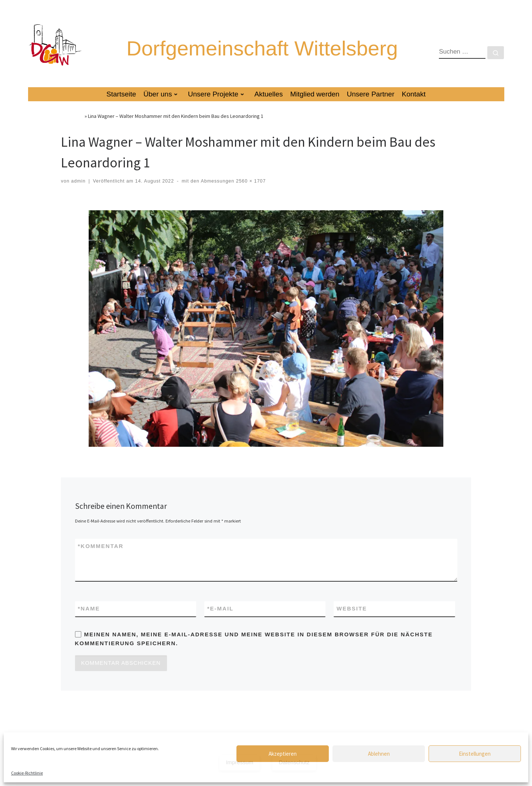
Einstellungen (475, 754)
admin (79, 192)
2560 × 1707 (250, 192)
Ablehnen (379, 754)
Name (89, 620)
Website (352, 620)
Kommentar (101, 557)
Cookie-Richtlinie (27, 773)
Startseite (72, 127)
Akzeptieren (283, 754)
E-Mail (221, 620)
